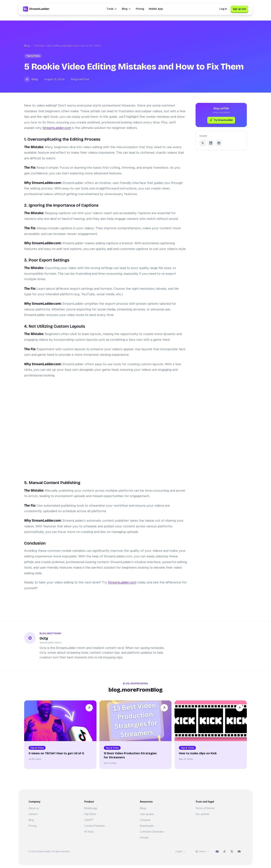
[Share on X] (203, 143)
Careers (33, 814)
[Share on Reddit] (219, 143)
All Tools (89, 832)
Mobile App (156, 9)
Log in (223, 9)
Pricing (140, 9)
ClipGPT (89, 820)
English (181, 851)
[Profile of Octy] (30, 638)
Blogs (143, 808)
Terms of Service (205, 808)
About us (34, 808)
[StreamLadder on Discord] (239, 851)
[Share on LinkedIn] (211, 143)
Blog (127, 9)
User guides (147, 814)
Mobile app (91, 808)
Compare (145, 820)
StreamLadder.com (57, 128)
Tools (112, 9)
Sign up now (239, 9)
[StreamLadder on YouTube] (217, 851)
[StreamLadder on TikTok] (224, 851)
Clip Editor (90, 814)
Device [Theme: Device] (202, 851)
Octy (44, 638)
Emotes (144, 837)
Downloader (147, 826)
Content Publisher (95, 826)
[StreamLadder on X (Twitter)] (232, 851)
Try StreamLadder (221, 120)
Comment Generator (152, 832)
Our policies (203, 814)
